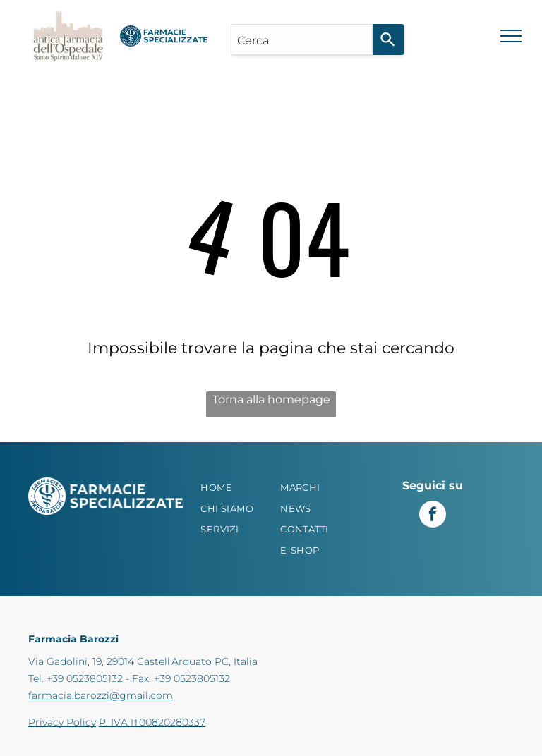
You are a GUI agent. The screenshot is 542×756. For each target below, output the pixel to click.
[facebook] (433, 516)
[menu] (511, 36)
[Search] (388, 39)
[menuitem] (238, 488)
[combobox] (302, 39)
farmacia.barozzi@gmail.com (101, 695)
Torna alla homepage (271, 400)
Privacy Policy (62, 722)
